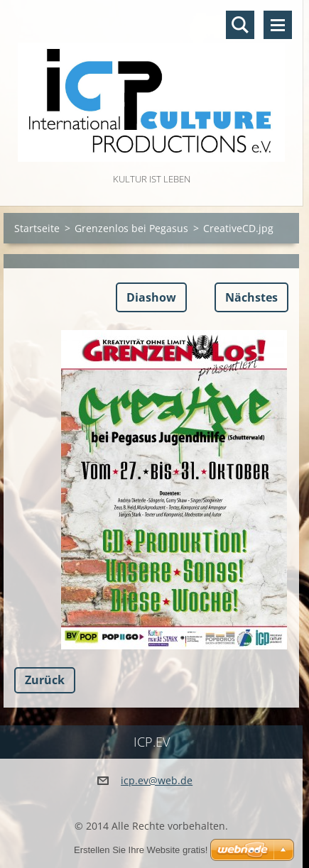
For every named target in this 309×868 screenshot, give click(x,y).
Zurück (45, 680)
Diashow (151, 297)
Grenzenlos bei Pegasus (131, 228)
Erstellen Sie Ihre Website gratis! (141, 850)
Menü (278, 25)
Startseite (37, 228)
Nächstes (251, 297)
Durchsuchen (240, 25)
